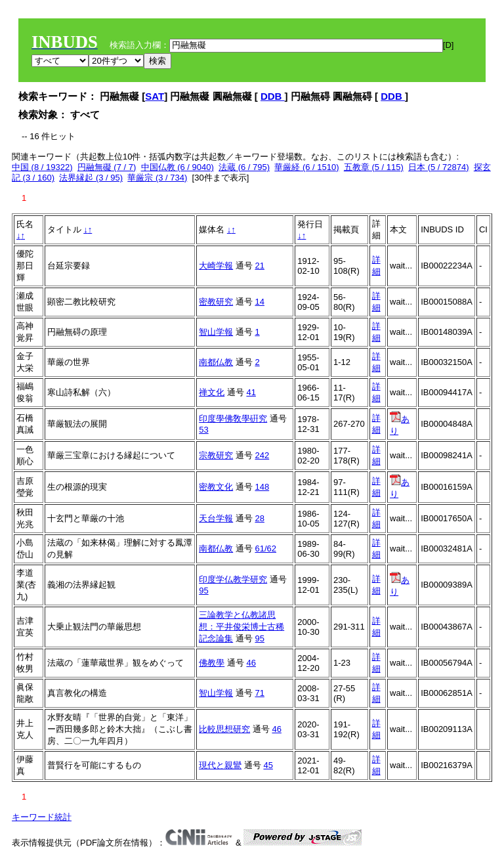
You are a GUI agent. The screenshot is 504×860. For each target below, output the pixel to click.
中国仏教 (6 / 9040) (178, 167)
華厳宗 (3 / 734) (157, 178)
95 (203, 591)
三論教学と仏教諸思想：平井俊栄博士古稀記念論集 (241, 627)
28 (259, 518)
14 (259, 302)
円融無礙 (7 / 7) (107, 167)
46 (251, 663)
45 (268, 765)
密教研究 (216, 302)
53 (203, 430)
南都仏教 (216, 362)
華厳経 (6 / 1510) (306, 167)
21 (259, 266)
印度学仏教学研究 (233, 579)
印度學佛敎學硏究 (233, 419)
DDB (273, 96)
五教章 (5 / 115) (374, 167)
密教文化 (216, 487)
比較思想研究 (224, 729)
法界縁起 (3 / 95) (91, 178)
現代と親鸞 (220, 765)
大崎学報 (216, 266)
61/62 (265, 548)
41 (251, 392)
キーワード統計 (42, 817)
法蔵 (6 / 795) (244, 167)
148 (262, 487)
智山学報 (216, 332)
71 (259, 693)
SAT (155, 96)
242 (262, 455)
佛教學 (212, 663)
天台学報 (216, 518)
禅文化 (212, 392)
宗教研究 (216, 455)
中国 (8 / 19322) (42, 167)
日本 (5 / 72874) (439, 167)
